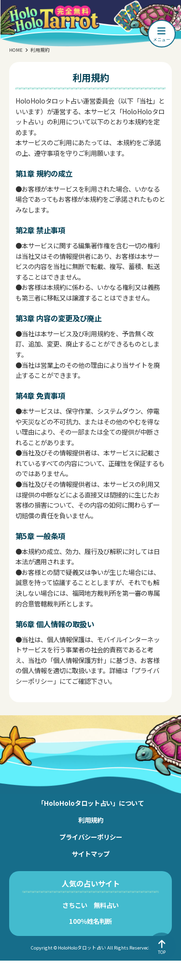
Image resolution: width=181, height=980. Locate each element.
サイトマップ (91, 854)
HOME (16, 50)
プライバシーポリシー (91, 837)
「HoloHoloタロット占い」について (91, 803)
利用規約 (91, 820)
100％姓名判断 (90, 921)
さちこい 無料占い (90, 905)
